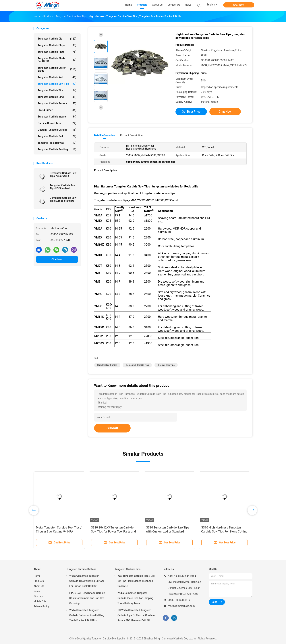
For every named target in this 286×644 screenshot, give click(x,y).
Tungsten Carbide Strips (57, 45)
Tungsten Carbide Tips (57, 90)
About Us (39, 586)
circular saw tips (166, 365)
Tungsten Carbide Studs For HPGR (57, 60)
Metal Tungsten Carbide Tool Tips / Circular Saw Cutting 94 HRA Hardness (59, 532)
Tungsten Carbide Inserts (57, 117)
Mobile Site (40, 601)
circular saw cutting (107, 365)
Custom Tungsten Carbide (57, 130)
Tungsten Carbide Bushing (57, 149)
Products (39, 581)
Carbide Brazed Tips (57, 123)
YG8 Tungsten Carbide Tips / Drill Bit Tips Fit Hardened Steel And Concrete (136, 581)
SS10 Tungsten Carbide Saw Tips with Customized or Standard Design (168, 532)
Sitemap (38, 596)
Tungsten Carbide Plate (57, 52)
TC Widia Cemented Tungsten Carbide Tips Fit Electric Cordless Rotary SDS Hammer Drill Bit (136, 615)
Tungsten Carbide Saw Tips (57, 84)
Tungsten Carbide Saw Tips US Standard (63, 187)
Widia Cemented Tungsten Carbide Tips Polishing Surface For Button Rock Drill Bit (87, 581)
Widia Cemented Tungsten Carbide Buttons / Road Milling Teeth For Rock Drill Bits (87, 615)
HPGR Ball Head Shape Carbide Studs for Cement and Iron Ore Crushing (87, 598)
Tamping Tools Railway (57, 143)
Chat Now (239, 5)
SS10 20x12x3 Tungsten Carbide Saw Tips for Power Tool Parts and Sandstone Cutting (113, 532)
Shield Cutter (57, 110)
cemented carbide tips (137, 365)
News (37, 591)
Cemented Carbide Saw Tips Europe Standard (63, 199)
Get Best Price (191, 112)
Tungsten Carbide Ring (57, 97)
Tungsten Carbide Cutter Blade (57, 69)
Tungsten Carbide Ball (57, 136)
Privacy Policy (41, 606)
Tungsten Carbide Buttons (57, 103)
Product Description (131, 135)
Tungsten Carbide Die (57, 39)
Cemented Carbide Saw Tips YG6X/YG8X (63, 175)
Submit (112, 428)
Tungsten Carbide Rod (57, 77)
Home (37, 576)
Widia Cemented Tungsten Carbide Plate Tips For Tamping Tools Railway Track (135, 598)
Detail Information (105, 135)
